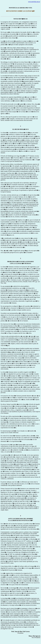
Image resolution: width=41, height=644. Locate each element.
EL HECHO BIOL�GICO (20, 129)
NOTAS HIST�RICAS (21, 19)
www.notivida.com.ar (34, 2)
